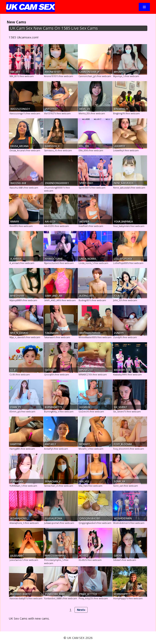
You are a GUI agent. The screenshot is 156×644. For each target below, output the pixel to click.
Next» (81, 610)
